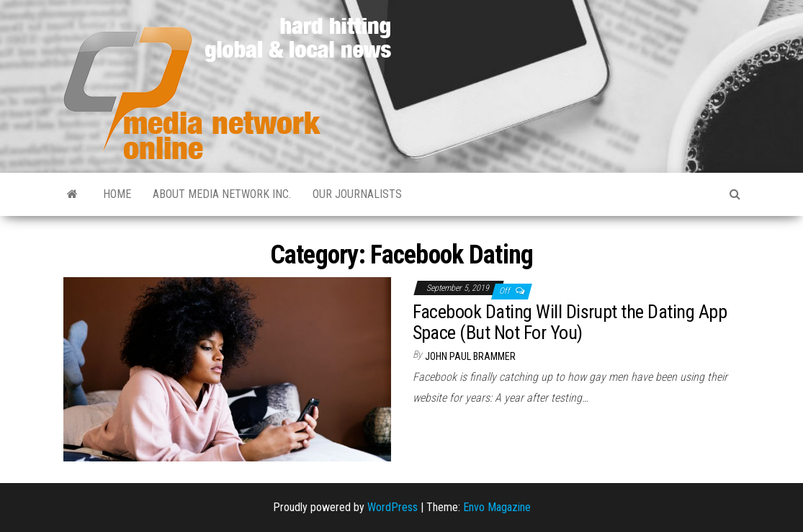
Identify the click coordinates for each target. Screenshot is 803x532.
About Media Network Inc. (222, 194)
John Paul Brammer (470, 356)
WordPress (392, 507)
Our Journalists (357, 194)
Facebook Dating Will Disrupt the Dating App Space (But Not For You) (570, 322)
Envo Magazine (497, 507)
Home (117, 194)
